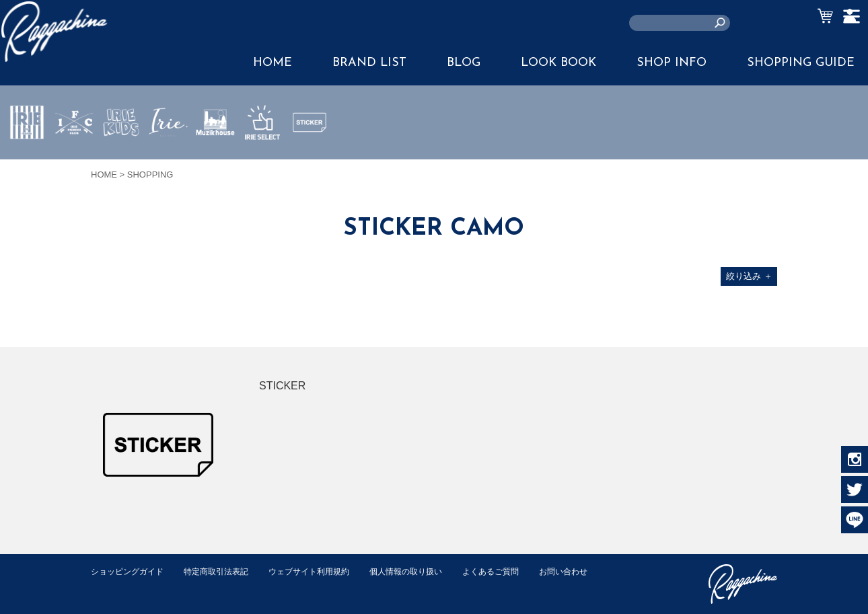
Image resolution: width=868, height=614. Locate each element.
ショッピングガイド (130, 571)
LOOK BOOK (558, 63)
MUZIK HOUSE (216, 162)
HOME (273, 63)
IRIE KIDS (121, 162)
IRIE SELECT (262, 162)
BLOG (464, 63)
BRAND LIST (369, 63)
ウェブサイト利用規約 (324, 571)
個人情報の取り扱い (427, 571)
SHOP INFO (672, 63)
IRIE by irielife (27, 162)
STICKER (310, 154)
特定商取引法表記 (225, 571)
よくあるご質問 (517, 571)
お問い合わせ (117, 585)
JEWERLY (168, 154)
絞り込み (749, 276)
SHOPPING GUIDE (801, 63)
